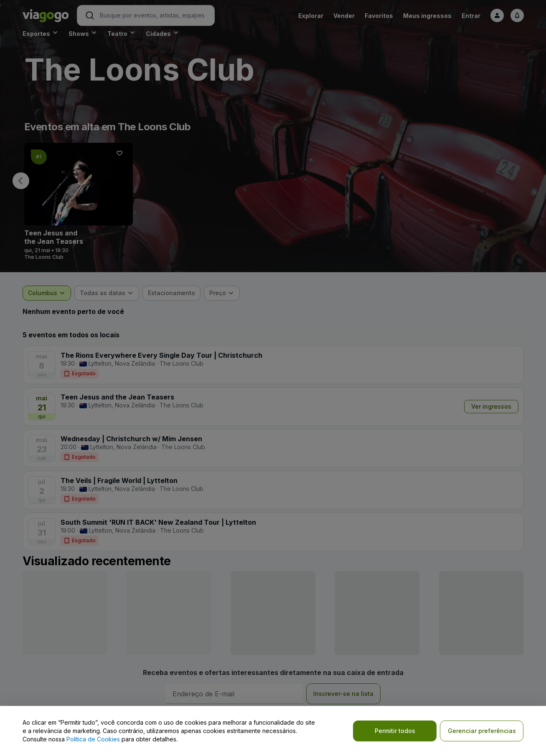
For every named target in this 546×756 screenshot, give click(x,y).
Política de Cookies (93, 739)
